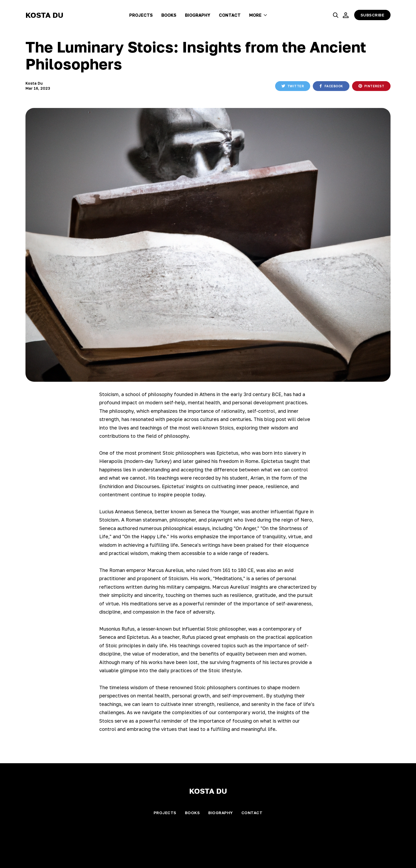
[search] (336, 15)
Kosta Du (44, 15)
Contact (230, 15)
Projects (141, 15)
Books (169, 15)
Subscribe (372, 15)
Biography (198, 15)
